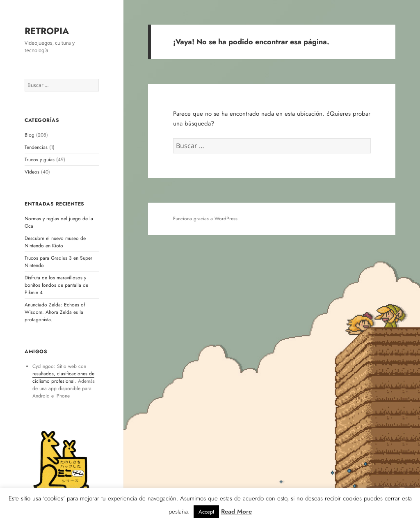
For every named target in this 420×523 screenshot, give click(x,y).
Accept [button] (206, 512)
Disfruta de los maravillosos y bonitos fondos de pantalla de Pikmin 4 (56, 285)
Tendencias (36, 147)
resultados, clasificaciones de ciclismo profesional (63, 377)
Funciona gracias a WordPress (205, 219)
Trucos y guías (40, 160)
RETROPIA (47, 31)
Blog (30, 135)
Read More (236, 512)
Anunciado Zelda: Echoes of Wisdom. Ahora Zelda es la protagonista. (55, 312)
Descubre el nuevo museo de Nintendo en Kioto (55, 242)
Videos (32, 172)
